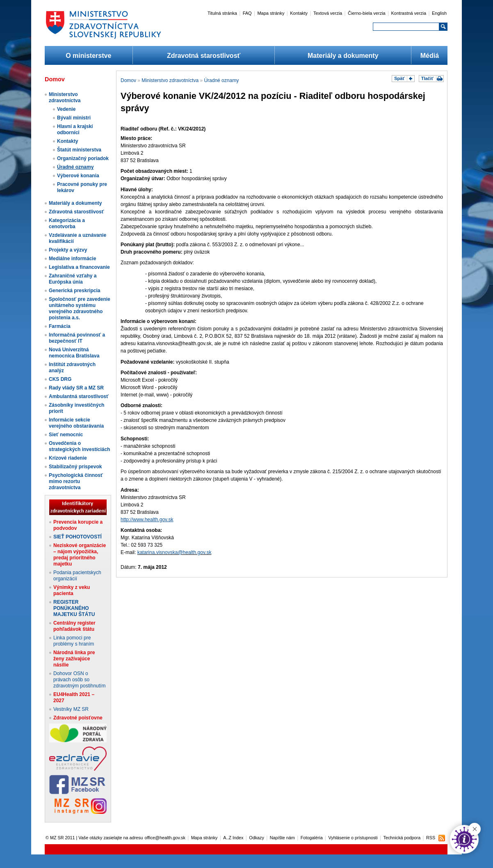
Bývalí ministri (74, 118)
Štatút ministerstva (79, 150)
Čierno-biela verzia (367, 13)
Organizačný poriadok (83, 158)
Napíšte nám (282, 838)
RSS (431, 838)
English (439, 13)
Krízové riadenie (68, 458)
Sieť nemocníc (66, 435)
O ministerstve (88, 56)
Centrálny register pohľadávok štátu (74, 626)
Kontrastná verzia (409, 13)
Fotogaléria (312, 838)
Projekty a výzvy (68, 250)
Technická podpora (402, 838)
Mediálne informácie (72, 259)
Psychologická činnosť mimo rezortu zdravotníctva (76, 481)
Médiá (430, 56)
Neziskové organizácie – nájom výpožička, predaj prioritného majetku (80, 555)
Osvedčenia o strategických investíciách (79, 446)
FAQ (247, 13)
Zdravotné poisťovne (78, 718)
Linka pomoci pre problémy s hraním (74, 641)
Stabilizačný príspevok (75, 467)
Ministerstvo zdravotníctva (65, 97)
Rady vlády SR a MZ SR (76, 388)
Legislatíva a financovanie (79, 267)
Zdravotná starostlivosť (204, 56)
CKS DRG (60, 379)
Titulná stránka (222, 13)
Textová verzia (328, 13)
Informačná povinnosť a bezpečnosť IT (77, 338)
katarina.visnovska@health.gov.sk (175, 552)
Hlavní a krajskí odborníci (75, 129)
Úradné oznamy (75, 167)
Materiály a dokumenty (343, 56)
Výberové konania (78, 176)
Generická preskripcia (74, 291)
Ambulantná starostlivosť (79, 396)
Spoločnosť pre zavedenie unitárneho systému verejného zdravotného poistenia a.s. (80, 308)
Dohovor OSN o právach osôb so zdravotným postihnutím (79, 680)
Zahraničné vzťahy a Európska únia (73, 279)
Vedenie (66, 109)
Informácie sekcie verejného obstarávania (76, 423)
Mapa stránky (271, 13)
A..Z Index (233, 838)
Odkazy (257, 838)
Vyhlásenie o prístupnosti (353, 838)
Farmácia (60, 326)
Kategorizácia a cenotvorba (67, 223)
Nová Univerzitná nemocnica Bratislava (74, 353)
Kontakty (299, 13)
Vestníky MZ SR (71, 709)
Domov (128, 80)
